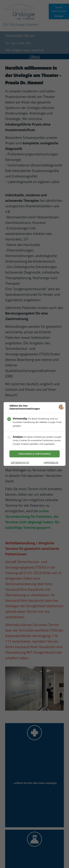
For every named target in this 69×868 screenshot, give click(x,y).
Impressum (51, 463)
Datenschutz (20, 463)
